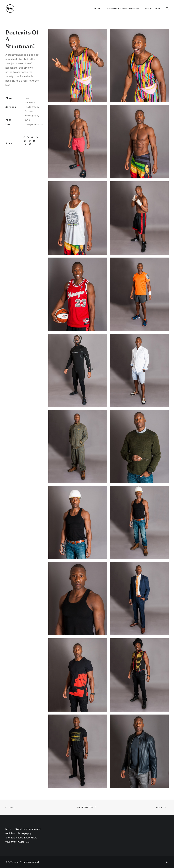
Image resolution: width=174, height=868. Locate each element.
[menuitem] (97, 9)
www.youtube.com (35, 124)
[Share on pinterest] (37, 138)
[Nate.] (10, 9)
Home (97, 9)
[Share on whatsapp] (30, 141)
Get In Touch (152, 9)
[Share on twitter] (28, 138)
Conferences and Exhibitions (123, 9)
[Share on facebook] (24, 138)
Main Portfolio (87, 807)
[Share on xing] (25, 144)
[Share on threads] (32, 138)
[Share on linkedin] (25, 141)
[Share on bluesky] (34, 141)
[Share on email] (30, 144)
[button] (167, 9)
